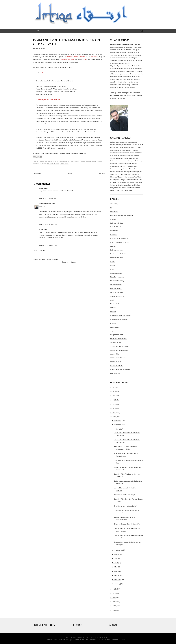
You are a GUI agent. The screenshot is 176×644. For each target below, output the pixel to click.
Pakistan (113, 312)
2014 (114, 408)
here (130, 190)
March (117, 575)
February (117, 580)
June (116, 563)
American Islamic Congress (76, 57)
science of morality (117, 366)
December (118, 420)
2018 (114, 391)
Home (37, 31)
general (113, 262)
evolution (61, 161)
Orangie (122, 98)
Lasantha (93, 640)
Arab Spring (114, 204)
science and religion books (119, 350)
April (116, 571)
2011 (114, 589)
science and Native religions (120, 346)
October (117, 429)
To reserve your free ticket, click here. (48, 100)
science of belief (116, 362)
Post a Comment (40, 250)
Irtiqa (86, 637)
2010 (114, 593)
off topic (113, 308)
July (116, 558)
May (116, 567)
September (118, 550)
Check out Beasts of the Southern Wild (127, 524)
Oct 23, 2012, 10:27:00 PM (48, 245)
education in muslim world (119, 238)
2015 (114, 404)
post (85, 59)
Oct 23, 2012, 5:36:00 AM (48, 199)
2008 (114, 602)
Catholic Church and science (120, 227)
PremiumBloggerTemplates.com (114, 640)
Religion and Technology (119, 339)
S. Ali (41, 188)
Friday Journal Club (117, 258)
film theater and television (119, 254)
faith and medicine (117, 250)
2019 (114, 387)
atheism (113, 219)
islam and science (87, 161)
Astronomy (114, 211)
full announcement (47, 73)
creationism (114, 231)
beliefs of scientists (48, 161)
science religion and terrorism (120, 369)
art (111, 208)
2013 (114, 413)
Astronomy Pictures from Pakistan (122, 215)
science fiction (115, 354)
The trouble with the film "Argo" (124, 495)
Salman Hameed (53, 164)
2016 (114, 400)
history (113, 265)
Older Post (101, 173)
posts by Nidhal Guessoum (119, 319)
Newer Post (38, 173)
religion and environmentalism (120, 331)
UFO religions (115, 373)
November (118, 425)
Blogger (73, 262)
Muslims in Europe (117, 304)
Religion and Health (117, 335)
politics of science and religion (120, 315)
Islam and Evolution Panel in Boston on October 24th (67, 42)
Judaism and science (117, 296)
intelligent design (116, 273)
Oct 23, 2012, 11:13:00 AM (48, 225)
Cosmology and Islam (67, 59)
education (114, 235)
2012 (114, 417)
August (117, 554)
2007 (114, 606)
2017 (114, 396)
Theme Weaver (63, 640)
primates (113, 323)
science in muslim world (118, 358)
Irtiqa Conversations (117, 277)
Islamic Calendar (116, 289)
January (117, 584)
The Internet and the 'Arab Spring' (125, 506)
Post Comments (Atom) (50, 259)
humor (112, 269)
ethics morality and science (119, 242)
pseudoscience (115, 327)
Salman (113, 142)
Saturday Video (116, 342)
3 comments (64, 164)
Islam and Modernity (72, 161)
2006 (114, 610)
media (112, 300)
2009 (114, 597)
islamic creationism (117, 292)
